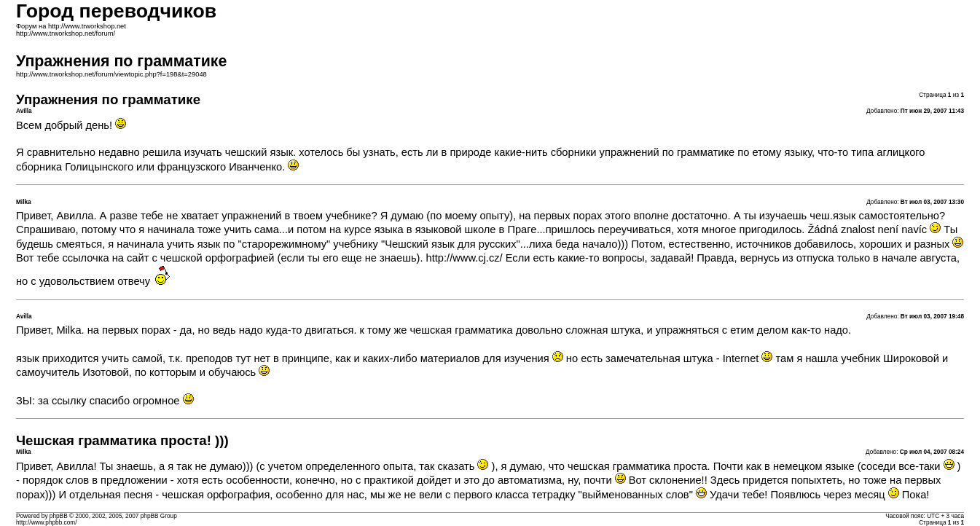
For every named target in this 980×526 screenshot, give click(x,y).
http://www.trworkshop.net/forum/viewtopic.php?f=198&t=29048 (111, 74)
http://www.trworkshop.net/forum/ (66, 34)
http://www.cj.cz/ (464, 258)
